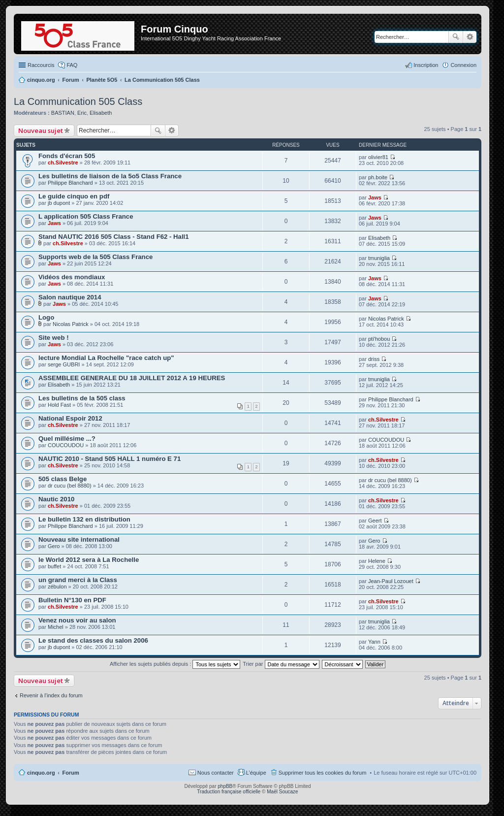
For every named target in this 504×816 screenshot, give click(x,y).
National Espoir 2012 (70, 418)
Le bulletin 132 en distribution (84, 519)
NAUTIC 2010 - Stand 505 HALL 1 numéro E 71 (110, 459)
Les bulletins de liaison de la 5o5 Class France (110, 176)
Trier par (281, 664)
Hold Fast (59, 405)
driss (374, 359)
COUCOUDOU (66, 445)
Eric (82, 113)
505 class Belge (63, 479)
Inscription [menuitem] (426, 65)
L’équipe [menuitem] (256, 773)
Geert (375, 521)
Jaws (375, 197)
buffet (54, 566)
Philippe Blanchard (70, 183)
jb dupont (59, 203)
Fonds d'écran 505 (67, 156)
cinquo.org (41, 773)
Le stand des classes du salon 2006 (93, 640)
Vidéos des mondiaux (72, 277)
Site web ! (54, 338)
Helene (377, 561)
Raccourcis (41, 65)
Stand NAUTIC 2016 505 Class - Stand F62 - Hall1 (114, 237)
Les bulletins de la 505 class (82, 398)
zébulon (57, 587)
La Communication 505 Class (78, 101)
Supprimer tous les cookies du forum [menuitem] (323, 773)
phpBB (225, 786)
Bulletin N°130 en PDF (72, 600)
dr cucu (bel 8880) (70, 486)
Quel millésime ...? (67, 439)
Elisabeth (101, 113)
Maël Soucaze (282, 792)
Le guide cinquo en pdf (74, 196)
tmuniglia (379, 258)
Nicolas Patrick (71, 324)
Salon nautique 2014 (70, 297)
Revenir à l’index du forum (51, 695)
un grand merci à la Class (78, 580)
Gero (54, 546)
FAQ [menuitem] (72, 65)
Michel (56, 627)
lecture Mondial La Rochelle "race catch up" (106, 358)
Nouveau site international (79, 539)
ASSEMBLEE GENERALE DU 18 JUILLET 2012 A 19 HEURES (132, 378)
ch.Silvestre (63, 163)
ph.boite (378, 177)
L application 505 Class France (86, 216)
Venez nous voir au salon (77, 620)
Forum (71, 773)
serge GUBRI (64, 364)
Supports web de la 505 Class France (95, 257)
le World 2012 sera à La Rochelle (89, 560)
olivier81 (378, 157)
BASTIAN (63, 113)
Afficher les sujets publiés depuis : (175, 664)
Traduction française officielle (229, 792)
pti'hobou (379, 339)
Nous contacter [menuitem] (216, 773)
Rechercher (456, 37)
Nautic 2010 (56, 499)
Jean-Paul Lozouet (391, 581)
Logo (46, 317)
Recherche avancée (470, 37)
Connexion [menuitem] (463, 65)
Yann (374, 642)
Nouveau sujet (41, 131)
